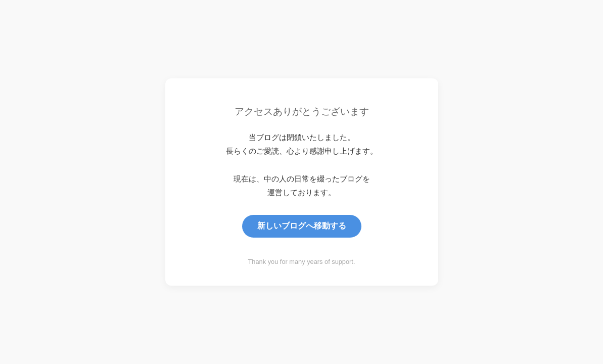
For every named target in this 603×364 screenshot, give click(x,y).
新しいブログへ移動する (302, 226)
